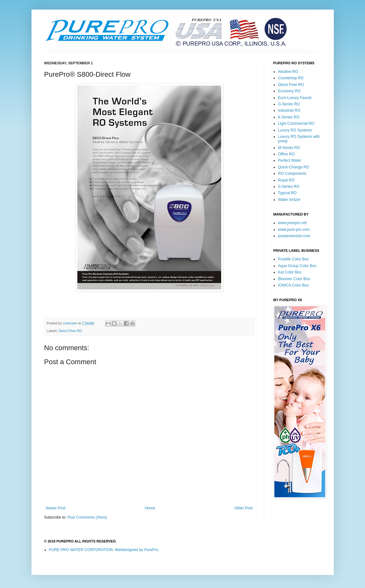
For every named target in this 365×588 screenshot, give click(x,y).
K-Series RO (289, 117)
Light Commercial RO (296, 124)
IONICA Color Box (294, 285)
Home (150, 508)
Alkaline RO (288, 72)
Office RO (286, 154)
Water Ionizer (289, 200)
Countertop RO (291, 78)
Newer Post (56, 508)
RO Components (292, 174)
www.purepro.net (292, 223)
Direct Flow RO (70, 331)
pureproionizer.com (294, 236)
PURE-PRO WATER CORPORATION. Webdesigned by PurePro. (104, 550)
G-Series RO (289, 104)
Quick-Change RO (294, 167)
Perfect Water (290, 160)
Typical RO (288, 193)
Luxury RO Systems (295, 130)
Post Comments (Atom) (87, 517)
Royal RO (286, 180)
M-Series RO (289, 148)
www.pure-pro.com (294, 230)
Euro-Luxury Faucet (295, 98)
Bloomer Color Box (294, 279)
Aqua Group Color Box (297, 266)
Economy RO (289, 91)
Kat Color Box (290, 272)
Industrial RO (289, 110)
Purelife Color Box (294, 259)
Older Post (244, 508)
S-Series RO (289, 187)
